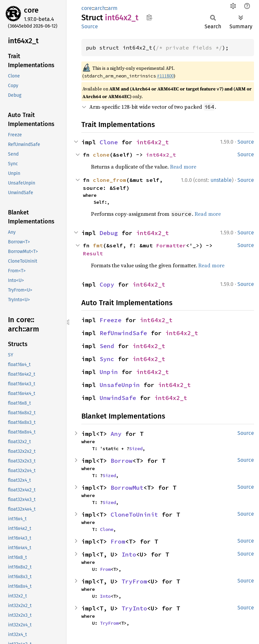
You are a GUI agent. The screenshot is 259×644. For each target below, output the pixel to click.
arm (113, 8)
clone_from (110, 180)
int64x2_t (153, 142)
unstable (221, 180)
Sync (107, 359)
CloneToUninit (134, 515)
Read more (183, 167)
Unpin (109, 372)
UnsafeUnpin (120, 385)
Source (90, 26)
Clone (109, 142)
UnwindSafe (118, 398)
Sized (136, 449)
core (31, 10)
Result (93, 253)
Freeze (111, 320)
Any (116, 434)
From (118, 541)
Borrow (122, 461)
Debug (109, 233)
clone (101, 155)
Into (129, 554)
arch (100, 8)
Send (107, 346)
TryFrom (134, 581)
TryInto (134, 608)
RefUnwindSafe (123, 333)
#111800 (165, 76)
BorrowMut (127, 488)
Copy (107, 284)
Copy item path (149, 17)
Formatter (171, 245)
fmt (98, 245)
